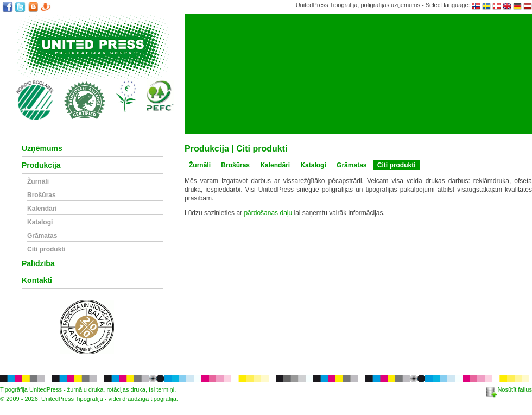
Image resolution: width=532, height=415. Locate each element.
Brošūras (42, 195)
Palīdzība (38, 264)
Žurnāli (38, 182)
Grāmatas (42, 236)
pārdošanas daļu (268, 213)
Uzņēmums (42, 149)
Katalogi (40, 222)
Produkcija (41, 165)
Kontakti (37, 281)
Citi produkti (46, 250)
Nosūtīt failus (509, 389)
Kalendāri (42, 209)
